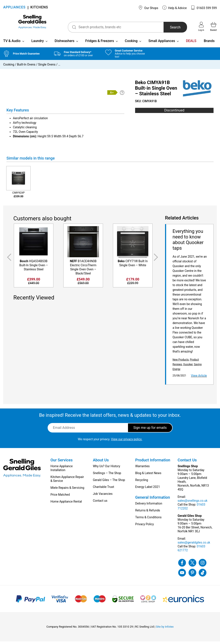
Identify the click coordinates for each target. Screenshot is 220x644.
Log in (201, 27)
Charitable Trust (104, 489)
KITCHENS (39, 8)
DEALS (191, 44)
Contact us (100, 503)
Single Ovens (47, 67)
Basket (214, 27)
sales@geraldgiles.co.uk (194, 545)
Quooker (188, 367)
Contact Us (187, 463)
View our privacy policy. (127, 442)
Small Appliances (162, 44)
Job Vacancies (103, 496)
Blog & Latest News (148, 476)
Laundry (37, 44)
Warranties (143, 469)
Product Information (153, 463)
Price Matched (60, 497)
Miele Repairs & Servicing (67, 490)
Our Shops (148, 8)
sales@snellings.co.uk (192, 503)
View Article (199, 378)
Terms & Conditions (148, 520)
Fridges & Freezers (100, 44)
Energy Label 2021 (148, 489)
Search (170, 27)
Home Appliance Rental (66, 504)
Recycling (142, 483)
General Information (153, 500)
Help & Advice (175, 8)
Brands (209, 44)
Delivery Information (149, 506)
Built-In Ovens (26, 67)
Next (157, 260)
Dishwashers (65, 44)
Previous (8, 260)
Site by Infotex (165, 629)
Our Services (62, 463)
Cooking (131, 44)
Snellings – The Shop (107, 476)
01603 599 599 (204, 8)
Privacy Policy (145, 527)
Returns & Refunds (148, 513)
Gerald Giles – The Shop (109, 483)
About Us (101, 463)
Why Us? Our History (107, 469)
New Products (181, 362)
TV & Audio (12, 44)
